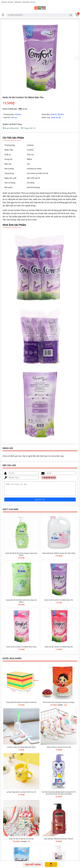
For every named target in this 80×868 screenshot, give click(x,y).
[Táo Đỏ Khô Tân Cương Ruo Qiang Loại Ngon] (59, 684)
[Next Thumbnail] (77, 58)
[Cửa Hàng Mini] (40, 8)
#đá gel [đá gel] (4, 2)
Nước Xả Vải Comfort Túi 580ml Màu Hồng (21, 649)
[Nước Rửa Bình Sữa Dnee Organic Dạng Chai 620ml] (21, 535)
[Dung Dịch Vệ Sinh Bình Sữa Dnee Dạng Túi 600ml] (21, 582)
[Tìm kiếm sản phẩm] (71, 15)
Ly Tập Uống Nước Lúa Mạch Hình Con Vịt (21, 794)
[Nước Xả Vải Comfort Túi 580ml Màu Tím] (59, 582)
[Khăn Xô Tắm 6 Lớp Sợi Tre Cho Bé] (21, 821)
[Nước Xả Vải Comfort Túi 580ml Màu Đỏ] (59, 629)
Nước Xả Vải (56, 118)
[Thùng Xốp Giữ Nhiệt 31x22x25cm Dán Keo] (21, 684)
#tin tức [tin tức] (33, 2)
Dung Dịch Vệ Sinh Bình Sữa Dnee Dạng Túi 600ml (21, 603)
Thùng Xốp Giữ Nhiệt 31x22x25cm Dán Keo (21, 705)
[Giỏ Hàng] (77, 15)
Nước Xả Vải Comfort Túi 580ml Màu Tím (59, 602)
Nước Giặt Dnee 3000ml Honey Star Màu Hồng (59, 556)
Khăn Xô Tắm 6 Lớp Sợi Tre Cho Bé (21, 841)
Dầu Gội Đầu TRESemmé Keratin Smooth (59, 841)
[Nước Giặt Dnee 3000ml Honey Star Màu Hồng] (59, 535)
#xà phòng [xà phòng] (26, 2)
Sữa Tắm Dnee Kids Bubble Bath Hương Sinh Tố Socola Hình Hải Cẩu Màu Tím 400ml (59, 795)
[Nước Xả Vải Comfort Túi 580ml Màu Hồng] (21, 629)
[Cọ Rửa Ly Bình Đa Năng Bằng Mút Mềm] (21, 729)
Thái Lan (14, 118)
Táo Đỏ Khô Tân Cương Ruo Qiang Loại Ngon (59, 705)
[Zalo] (51, 865)
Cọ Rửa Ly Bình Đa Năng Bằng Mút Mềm (21, 750)
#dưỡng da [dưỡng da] (18, 2)
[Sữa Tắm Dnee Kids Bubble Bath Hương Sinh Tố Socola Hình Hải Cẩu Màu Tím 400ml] (59, 774)
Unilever (18, 114)
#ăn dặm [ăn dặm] (10, 2)
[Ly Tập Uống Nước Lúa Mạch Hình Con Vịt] (21, 774)
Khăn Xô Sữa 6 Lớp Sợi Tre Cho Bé (59, 750)
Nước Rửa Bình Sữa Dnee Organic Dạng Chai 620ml (21, 557)
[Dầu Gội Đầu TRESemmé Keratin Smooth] (59, 821)
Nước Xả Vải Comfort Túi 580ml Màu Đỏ (59, 649)
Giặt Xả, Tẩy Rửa (57, 114)
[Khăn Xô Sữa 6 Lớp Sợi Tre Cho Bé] (59, 729)
